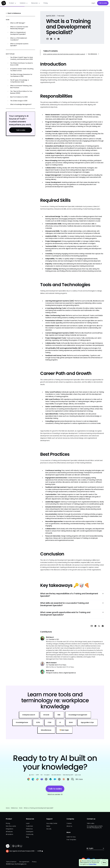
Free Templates (71, 840)
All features (9, 832)
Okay (104, 863)
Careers (69, 823)
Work (21, 808)
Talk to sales (103, 3)
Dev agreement (24, 862)
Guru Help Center (52, 823)
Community (30, 834)
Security (49, 829)
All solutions (9, 834)
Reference (14, 808)
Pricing (46, 3)
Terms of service (11, 862)
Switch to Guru (71, 837)
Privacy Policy (93, 864)
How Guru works (11, 826)
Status (48, 826)
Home (8, 808)
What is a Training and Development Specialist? (38, 808)
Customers (29, 826)
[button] (13, 3)
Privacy (34, 862)
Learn (28, 823)
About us (69, 826)
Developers (30, 832)
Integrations (10, 829)
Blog (27, 837)
